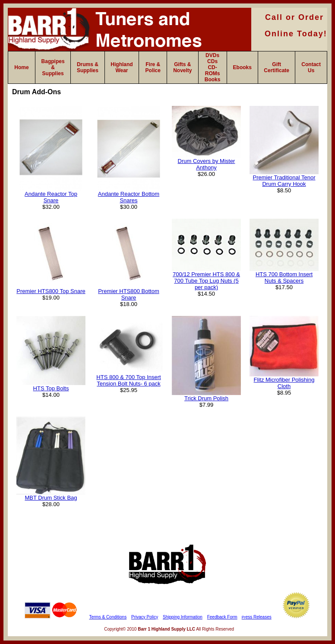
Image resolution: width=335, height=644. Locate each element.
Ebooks (242, 67)
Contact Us (311, 67)
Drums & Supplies (88, 67)
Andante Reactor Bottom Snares (129, 197)
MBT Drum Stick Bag (51, 498)
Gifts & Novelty (182, 67)
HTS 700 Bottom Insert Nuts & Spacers (284, 277)
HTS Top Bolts (51, 388)
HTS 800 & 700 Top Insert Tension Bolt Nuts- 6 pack (128, 380)
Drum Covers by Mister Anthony (207, 164)
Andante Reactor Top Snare (51, 197)
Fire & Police (153, 67)
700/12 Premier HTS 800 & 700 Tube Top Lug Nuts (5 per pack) (206, 281)
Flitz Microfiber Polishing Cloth (284, 383)
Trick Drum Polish (206, 398)
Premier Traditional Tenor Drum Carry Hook (284, 181)
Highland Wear (122, 67)
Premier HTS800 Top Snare (51, 291)
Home (21, 67)
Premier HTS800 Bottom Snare (129, 294)
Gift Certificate (277, 67)
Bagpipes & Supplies (53, 67)
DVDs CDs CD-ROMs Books (213, 67)
